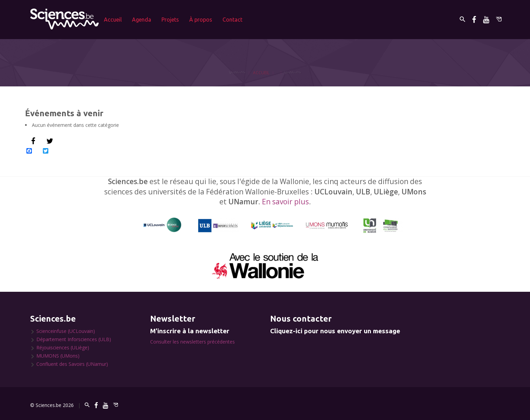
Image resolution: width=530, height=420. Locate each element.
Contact (232, 20)
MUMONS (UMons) (58, 356)
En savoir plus (285, 202)
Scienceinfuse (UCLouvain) (66, 331)
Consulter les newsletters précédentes (192, 342)
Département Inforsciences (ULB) (74, 339)
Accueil (113, 20)
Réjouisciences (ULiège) (63, 347)
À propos (201, 20)
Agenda (142, 20)
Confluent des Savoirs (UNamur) (72, 364)
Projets (170, 20)
